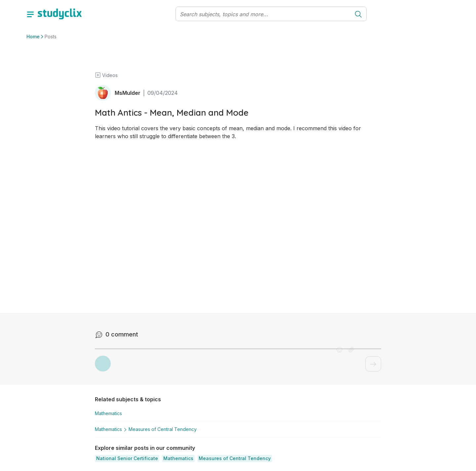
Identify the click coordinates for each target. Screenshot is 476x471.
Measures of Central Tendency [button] (159, 429)
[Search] (263, 14)
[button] (127, 457)
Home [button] (33, 37)
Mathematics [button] (108, 413)
